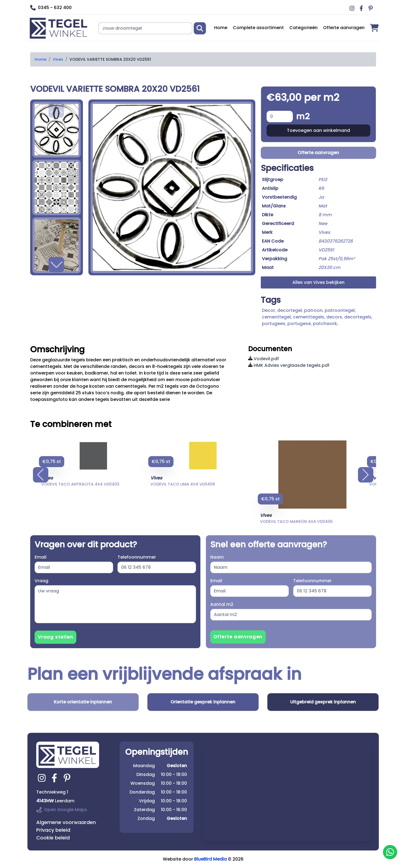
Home (221, 28)
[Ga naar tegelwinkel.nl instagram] (43, 778)
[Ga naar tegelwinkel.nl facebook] (55, 778)
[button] (56, 265)
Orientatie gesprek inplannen (203, 702)
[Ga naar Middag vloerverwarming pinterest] (371, 8)
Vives (58, 59)
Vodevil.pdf (264, 359)
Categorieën (303, 28)
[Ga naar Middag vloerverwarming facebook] (362, 8)
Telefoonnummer (137, 557)
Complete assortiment (258, 28)
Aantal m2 (222, 604)
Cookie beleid (53, 838)
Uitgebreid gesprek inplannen (323, 702)
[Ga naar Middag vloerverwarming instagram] (353, 8)
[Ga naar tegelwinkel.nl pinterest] (68, 778)
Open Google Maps (62, 810)
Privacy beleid (53, 830)
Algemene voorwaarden (66, 822)
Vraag (41, 581)
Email (40, 557)
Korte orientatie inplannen (83, 702)
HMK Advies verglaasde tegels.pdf (289, 365)
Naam (217, 557)
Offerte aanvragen (344, 28)
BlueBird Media (210, 859)
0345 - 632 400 (51, 8)
